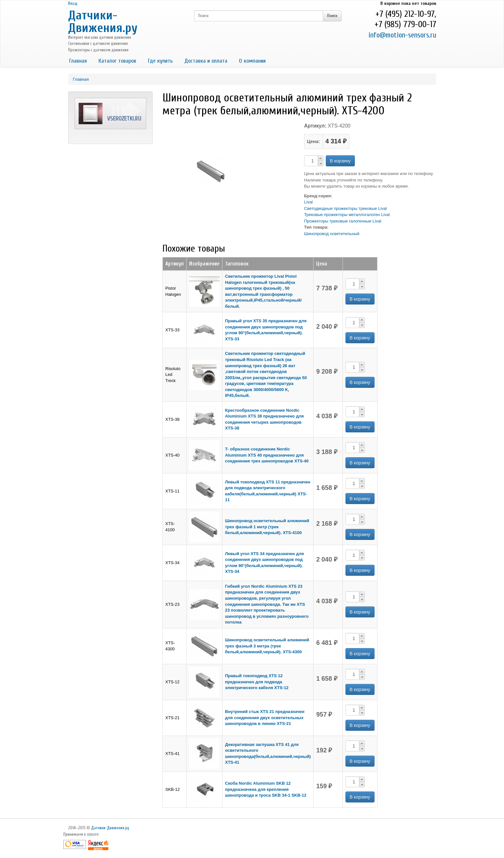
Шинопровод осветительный (332, 234)
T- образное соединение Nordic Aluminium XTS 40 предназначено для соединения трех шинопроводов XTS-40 (267, 455)
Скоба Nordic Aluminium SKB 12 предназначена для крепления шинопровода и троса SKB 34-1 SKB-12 (266, 789)
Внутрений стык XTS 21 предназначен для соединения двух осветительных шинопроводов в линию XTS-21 (265, 718)
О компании (252, 61)
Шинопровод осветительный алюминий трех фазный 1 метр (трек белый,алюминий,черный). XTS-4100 (267, 527)
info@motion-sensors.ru (402, 35)
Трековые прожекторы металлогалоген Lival (347, 215)
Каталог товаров (117, 61)
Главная (78, 61)
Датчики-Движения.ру (103, 22)
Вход (73, 3)
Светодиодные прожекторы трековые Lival (345, 208)
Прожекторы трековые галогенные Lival (343, 221)
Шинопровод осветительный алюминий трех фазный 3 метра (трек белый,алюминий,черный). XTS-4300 (267, 646)
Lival (309, 202)
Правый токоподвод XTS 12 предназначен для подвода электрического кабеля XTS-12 (257, 682)
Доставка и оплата (206, 61)
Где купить (160, 61)
